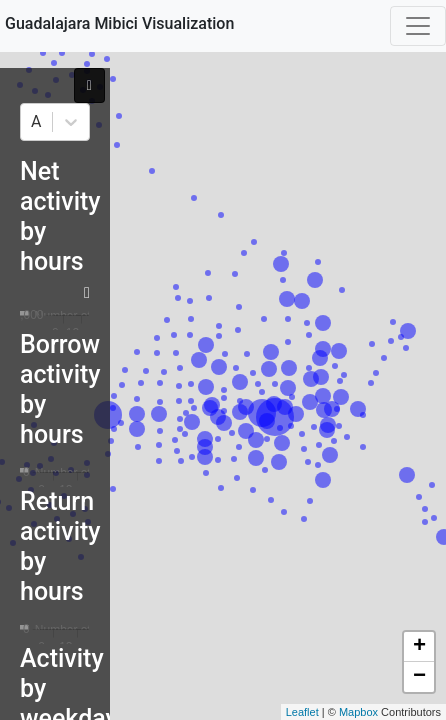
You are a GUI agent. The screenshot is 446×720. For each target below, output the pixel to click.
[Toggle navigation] (418, 26)
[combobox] (33, 122)
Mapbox (358, 712)
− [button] (419, 677)
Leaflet (302, 712)
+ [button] (419, 647)
